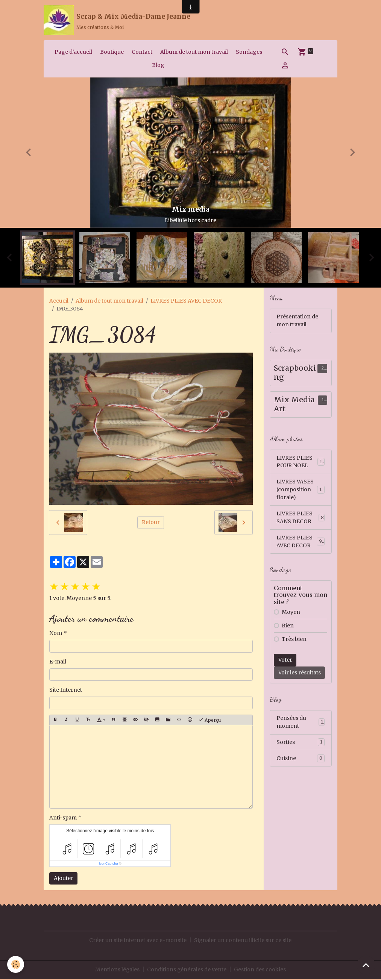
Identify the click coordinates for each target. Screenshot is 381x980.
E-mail (58, 662)
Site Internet (66, 691)
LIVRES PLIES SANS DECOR (301, 518)
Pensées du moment (301, 723)
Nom (56, 634)
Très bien (294, 640)
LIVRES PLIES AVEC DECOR (186, 301)
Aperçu (209, 721)
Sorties (301, 743)
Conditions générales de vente (187, 970)
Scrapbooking (295, 373)
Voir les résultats (300, 674)
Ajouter (64, 879)
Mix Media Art (294, 405)
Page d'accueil (73, 52)
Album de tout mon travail (194, 52)
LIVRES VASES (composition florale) (301, 490)
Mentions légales (117, 970)
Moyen (291, 613)
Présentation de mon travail (297, 321)
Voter (285, 661)
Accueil (59, 301)
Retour (151, 523)
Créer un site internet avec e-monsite (138, 941)
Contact (142, 52)
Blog (158, 65)
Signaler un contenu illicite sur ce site (243, 941)
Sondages (249, 52)
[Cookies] (16, 964)
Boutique (112, 52)
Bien (288, 627)
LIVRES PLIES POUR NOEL (301, 462)
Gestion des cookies (260, 970)
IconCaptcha (109, 864)
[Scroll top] (366, 965)
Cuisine (301, 759)
